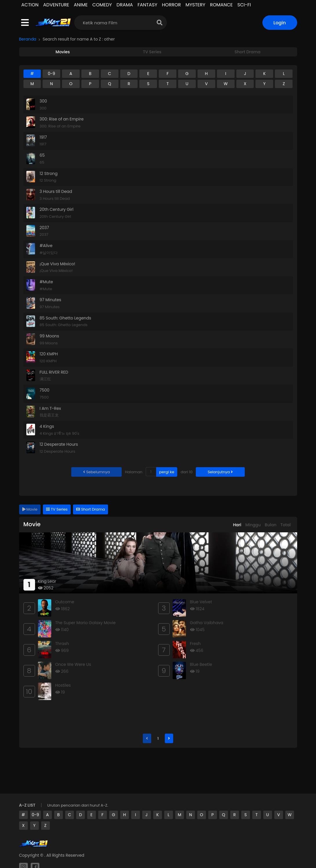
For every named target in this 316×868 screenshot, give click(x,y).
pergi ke (167, 472)
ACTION (30, 5)
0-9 (35, 815)
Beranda (28, 39)
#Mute (46, 282)
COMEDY (102, 5)
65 (42, 155)
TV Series (57, 509)
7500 (45, 390)
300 (43, 101)
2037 (44, 228)
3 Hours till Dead (56, 191)
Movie (30, 509)
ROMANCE (221, 5)
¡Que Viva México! (57, 264)
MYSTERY (195, 5)
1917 (43, 137)
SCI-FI (244, 5)
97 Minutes (51, 300)
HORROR (171, 5)
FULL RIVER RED (54, 372)
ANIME (81, 5)
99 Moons (50, 336)
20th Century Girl (57, 209)
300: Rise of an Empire (62, 119)
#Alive (46, 246)
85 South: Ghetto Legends (65, 318)
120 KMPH (49, 354)
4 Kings (47, 426)
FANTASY (147, 5)
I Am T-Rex (50, 408)
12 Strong (49, 173)
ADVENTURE (56, 5)
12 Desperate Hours (59, 444)
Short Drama (91, 509)
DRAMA (125, 5)
